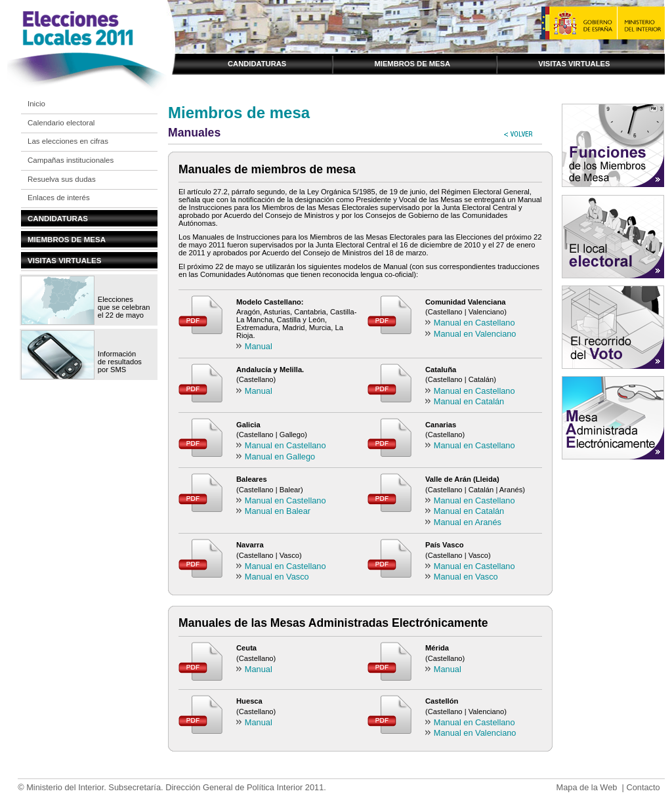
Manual (259, 346)
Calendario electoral (61, 123)
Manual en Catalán (469, 401)
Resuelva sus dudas (62, 179)
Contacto (643, 787)
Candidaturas (257, 64)
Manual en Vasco (277, 577)
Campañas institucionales (71, 160)
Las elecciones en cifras (68, 141)
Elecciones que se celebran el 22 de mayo (124, 307)
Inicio (36, 104)
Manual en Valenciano (475, 334)
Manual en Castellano (474, 323)
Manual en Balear (278, 511)
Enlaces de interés (59, 198)
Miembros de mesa (412, 64)
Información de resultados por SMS (120, 362)
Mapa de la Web (586, 787)
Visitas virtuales (574, 64)
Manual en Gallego (280, 456)
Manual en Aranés (468, 522)
